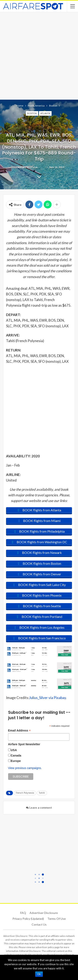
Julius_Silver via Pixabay (48, 698)
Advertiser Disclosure (44, 913)
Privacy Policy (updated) (28, 919)
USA (14, 750)
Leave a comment (39, 808)
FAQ (23, 913)
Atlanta (45, 113)
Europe (16, 761)
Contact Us (39, 924)
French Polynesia (25, 793)
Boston (32, 113)
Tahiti (42, 793)
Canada (16, 755)
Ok (39, 974)
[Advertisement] (39, 55)
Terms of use (57, 919)
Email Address (19, 731)
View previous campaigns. (25, 768)
